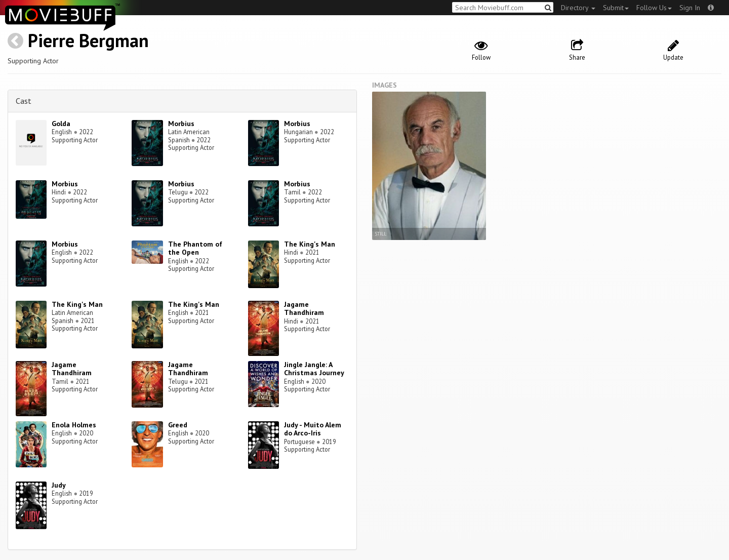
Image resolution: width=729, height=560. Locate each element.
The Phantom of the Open (195, 248)
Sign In (690, 8)
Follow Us (654, 8)
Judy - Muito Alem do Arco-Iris (313, 429)
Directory (578, 8)
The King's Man (310, 244)
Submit (616, 8)
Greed (178, 425)
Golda (61, 124)
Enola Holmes (74, 425)
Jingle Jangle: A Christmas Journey (314, 369)
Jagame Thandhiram (304, 309)
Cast (24, 101)
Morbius (181, 124)
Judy (59, 485)
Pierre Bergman (88, 40)
